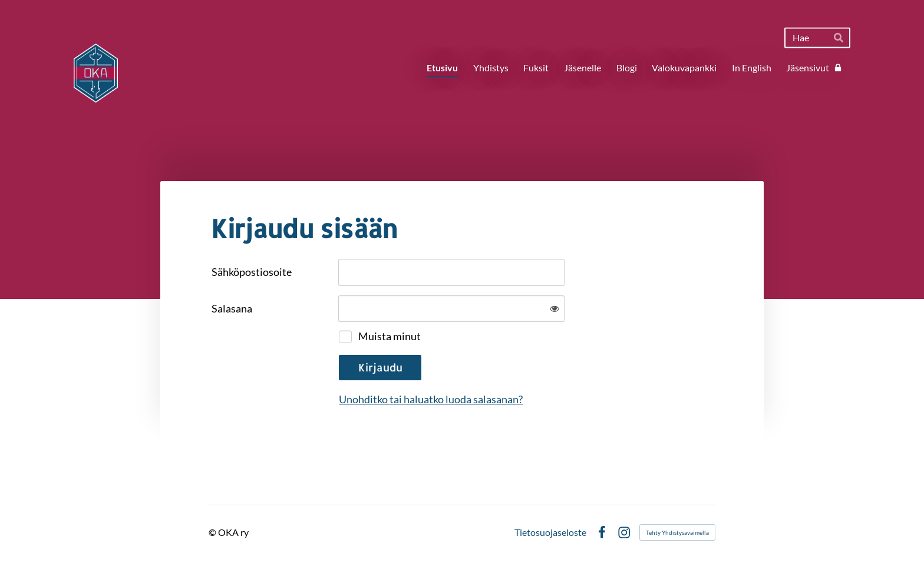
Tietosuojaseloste (550, 532)
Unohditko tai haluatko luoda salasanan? (431, 399)
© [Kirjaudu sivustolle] (213, 532)
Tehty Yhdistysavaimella (677, 532)
